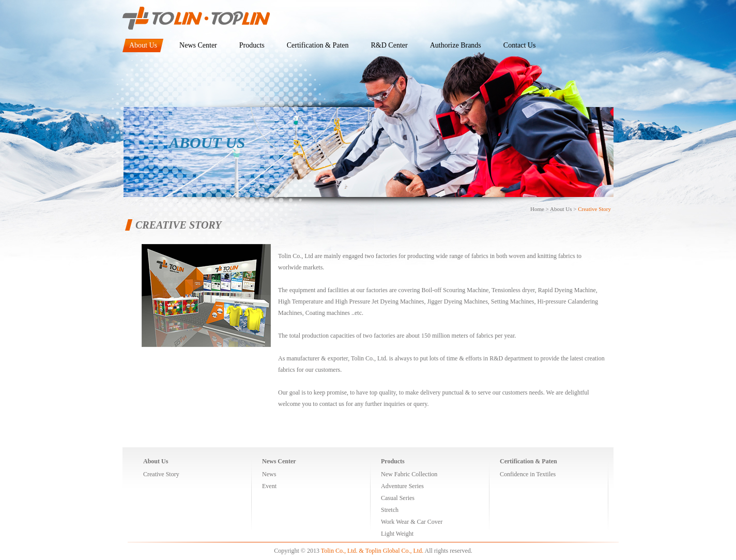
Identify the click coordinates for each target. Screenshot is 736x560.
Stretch (390, 510)
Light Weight (397, 534)
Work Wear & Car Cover (412, 522)
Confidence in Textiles (528, 474)
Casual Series (398, 498)
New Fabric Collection (409, 474)
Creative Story (594, 209)
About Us (561, 209)
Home (537, 209)
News (269, 474)
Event (269, 486)
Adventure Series (402, 486)
